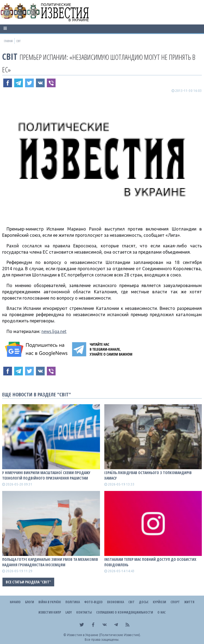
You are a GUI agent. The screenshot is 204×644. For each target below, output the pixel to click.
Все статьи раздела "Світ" (28, 582)
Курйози (159, 602)
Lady (69, 612)
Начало (15, 602)
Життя (189, 602)
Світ (10, 56)
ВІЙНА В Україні (50, 602)
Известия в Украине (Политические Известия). (104, 635)
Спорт (175, 602)
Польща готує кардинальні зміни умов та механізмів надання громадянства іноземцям (50, 562)
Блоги (30, 602)
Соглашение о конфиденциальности (125, 612)
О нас (162, 612)
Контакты (84, 612)
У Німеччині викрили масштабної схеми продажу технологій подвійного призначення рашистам (46, 475)
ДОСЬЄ (144, 602)
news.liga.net (54, 331)
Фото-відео (93, 602)
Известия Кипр (50, 612)
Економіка (115, 602)
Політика (73, 602)
